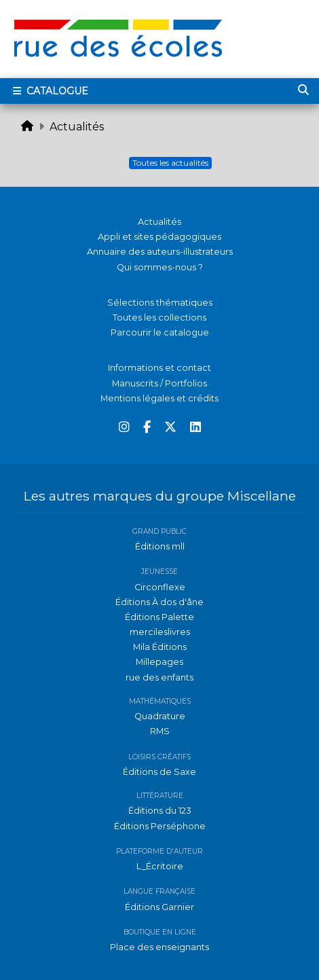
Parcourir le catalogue (160, 332)
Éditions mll (160, 546)
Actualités (77, 127)
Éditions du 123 (160, 811)
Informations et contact (159, 368)
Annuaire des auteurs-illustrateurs (160, 252)
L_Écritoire (160, 866)
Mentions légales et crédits (159, 398)
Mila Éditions (160, 647)
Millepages (159, 662)
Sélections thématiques (160, 303)
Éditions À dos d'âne (159, 602)
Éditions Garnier (159, 907)
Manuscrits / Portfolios (159, 383)
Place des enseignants (159, 947)
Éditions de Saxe (159, 772)
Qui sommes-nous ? (160, 267)
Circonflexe (160, 587)
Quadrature (160, 716)
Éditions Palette (159, 617)
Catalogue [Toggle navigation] (49, 91)
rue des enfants (159, 677)
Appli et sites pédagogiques (159, 237)
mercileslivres (160, 632)
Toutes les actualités (170, 163)
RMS (160, 731)
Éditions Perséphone (160, 826)
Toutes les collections (159, 317)
